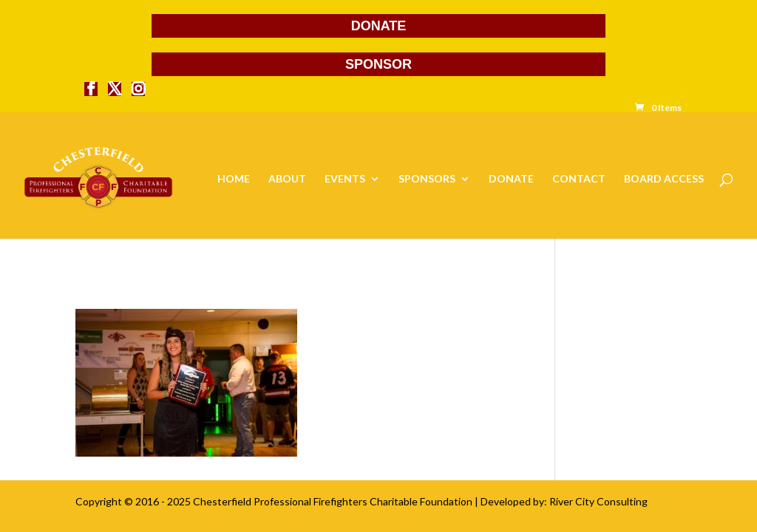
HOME (234, 179)
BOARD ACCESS (664, 179)
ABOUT (287, 179)
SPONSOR (378, 64)
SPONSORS (427, 179)
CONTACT (579, 179)
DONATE (379, 26)
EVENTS (345, 179)
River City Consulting (598, 501)
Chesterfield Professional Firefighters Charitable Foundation (333, 501)
